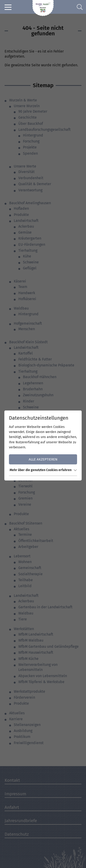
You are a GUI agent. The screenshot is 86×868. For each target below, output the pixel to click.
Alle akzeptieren (43, 459)
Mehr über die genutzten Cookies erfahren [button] (43, 470)
